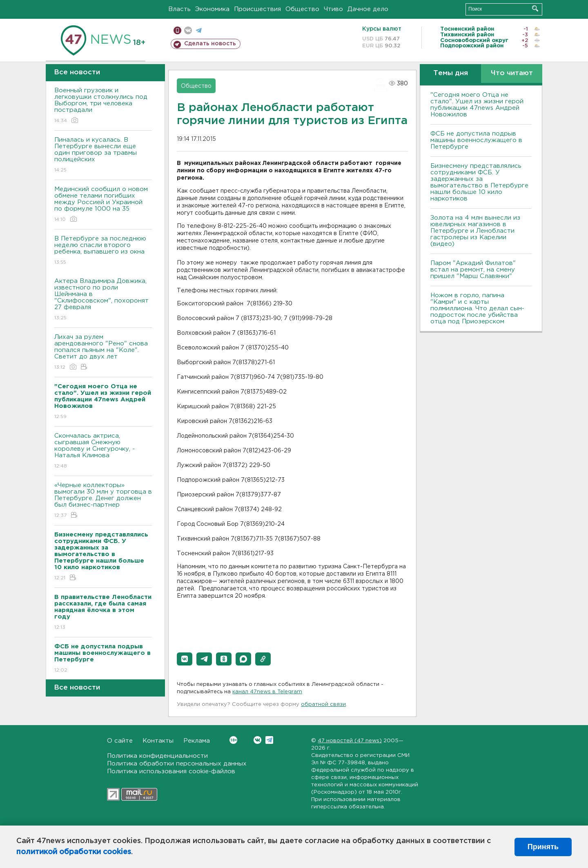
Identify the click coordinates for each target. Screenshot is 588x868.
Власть (179, 9)
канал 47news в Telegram (267, 692)
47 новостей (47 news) (350, 741)
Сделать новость (210, 44)
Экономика (212, 9)
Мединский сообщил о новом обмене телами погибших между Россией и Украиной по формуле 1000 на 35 (103, 205)
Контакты (158, 741)
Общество (302, 9)
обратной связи (323, 704)
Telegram (269, 740)
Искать (535, 8)
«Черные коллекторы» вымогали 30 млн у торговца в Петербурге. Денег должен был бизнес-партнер (103, 501)
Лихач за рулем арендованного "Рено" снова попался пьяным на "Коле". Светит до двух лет (103, 353)
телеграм (199, 30)
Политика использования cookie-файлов (171, 771)
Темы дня (451, 73)
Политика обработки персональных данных (177, 764)
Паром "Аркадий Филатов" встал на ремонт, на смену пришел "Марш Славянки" (473, 270)
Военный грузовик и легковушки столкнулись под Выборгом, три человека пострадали (103, 106)
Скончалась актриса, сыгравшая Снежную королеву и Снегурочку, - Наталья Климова (103, 451)
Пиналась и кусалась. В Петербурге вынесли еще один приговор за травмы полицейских (103, 155)
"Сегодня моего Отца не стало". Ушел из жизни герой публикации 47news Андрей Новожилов (477, 105)
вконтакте (188, 30)
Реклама (197, 741)
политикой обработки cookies (74, 852)
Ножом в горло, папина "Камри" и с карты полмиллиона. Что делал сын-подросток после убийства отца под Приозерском (477, 308)
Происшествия (257, 9)
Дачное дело (368, 9)
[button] (185, 659)
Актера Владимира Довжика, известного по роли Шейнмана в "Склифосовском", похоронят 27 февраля (103, 300)
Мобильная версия (177, 30)
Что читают (512, 73)
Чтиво (333, 9)
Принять (543, 847)
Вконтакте (233, 740)
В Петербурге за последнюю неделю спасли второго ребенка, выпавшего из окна (103, 251)
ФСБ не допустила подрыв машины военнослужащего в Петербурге (476, 140)
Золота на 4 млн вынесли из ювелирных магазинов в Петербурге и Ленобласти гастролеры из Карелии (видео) (475, 231)
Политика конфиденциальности (157, 756)
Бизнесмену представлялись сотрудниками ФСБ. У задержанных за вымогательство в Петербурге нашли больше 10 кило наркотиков (479, 182)
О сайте (120, 741)
